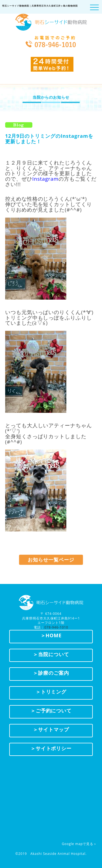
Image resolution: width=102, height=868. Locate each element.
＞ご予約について (51, 711)
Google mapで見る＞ (79, 844)
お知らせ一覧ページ (51, 560)
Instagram (46, 179)
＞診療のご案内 (51, 673)
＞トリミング (51, 692)
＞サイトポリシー (51, 748)
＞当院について (51, 654)
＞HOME (51, 635)
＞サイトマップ (51, 729)
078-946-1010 (56, 627)
